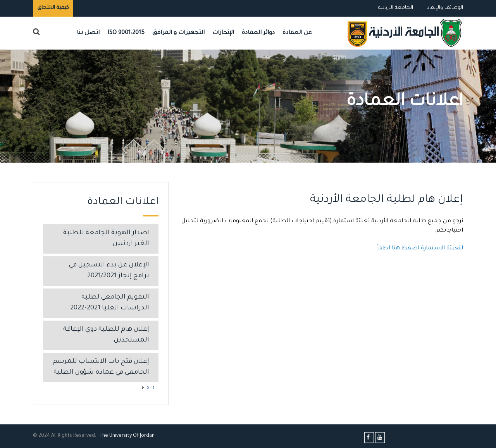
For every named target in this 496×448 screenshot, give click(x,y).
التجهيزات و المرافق (178, 33)
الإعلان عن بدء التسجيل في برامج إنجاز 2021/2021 (109, 271)
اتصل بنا (88, 33)
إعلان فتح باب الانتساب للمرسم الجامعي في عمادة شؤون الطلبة (101, 367)
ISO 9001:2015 (126, 33)
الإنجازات (223, 33)
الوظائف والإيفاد (445, 8)
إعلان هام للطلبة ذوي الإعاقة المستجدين (106, 335)
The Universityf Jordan (127, 436)
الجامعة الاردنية (396, 8)
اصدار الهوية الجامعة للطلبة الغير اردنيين (106, 239)
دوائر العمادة (258, 33)
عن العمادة (297, 33)
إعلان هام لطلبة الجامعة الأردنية (387, 200)
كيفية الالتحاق (53, 8)
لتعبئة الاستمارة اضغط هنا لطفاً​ (420, 249)
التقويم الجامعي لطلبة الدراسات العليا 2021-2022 (110, 303)
